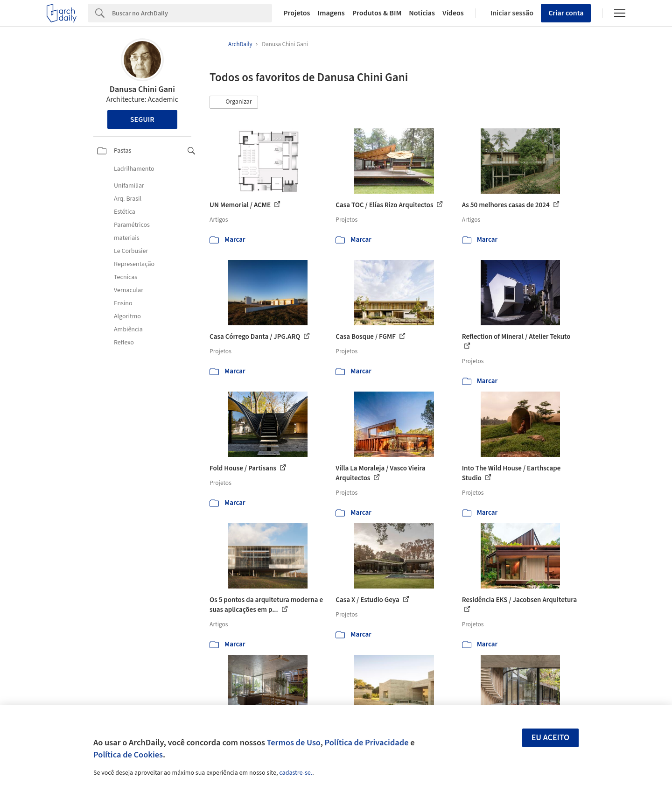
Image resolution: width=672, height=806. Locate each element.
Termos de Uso (294, 743)
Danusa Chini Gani (142, 89)
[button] (234, 102)
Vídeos (453, 13)
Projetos (297, 13)
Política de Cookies (128, 755)
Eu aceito (551, 738)
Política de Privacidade (366, 743)
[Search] (192, 13)
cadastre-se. (296, 773)
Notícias (422, 13)
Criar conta (566, 13)
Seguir (142, 119)
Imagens (331, 13)
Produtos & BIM (377, 13)
